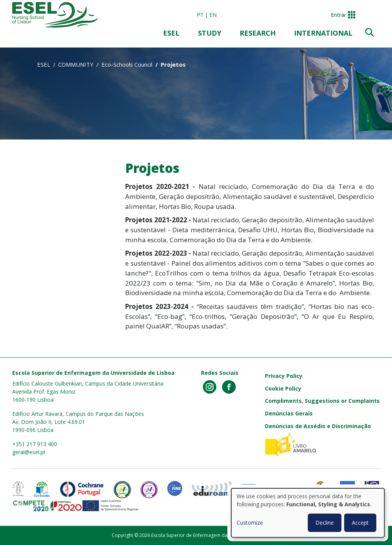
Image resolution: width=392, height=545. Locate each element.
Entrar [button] (338, 15)
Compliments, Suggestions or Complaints (322, 401)
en (213, 15)
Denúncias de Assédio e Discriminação (318, 426)
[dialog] (308, 513)
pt (200, 15)
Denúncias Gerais (289, 413)
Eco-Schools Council (127, 64)
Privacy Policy (284, 376)
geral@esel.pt (29, 452)
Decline (325, 523)
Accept (360, 523)
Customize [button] (250, 523)
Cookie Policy (283, 388)
